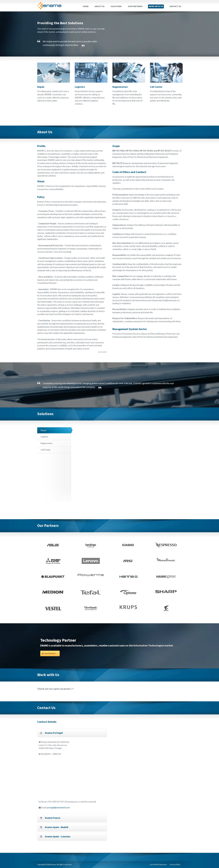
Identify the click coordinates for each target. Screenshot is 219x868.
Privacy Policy (175, 864)
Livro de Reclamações (158, 864)
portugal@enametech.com (58, 808)
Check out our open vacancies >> (56, 689)
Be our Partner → (50, 653)
